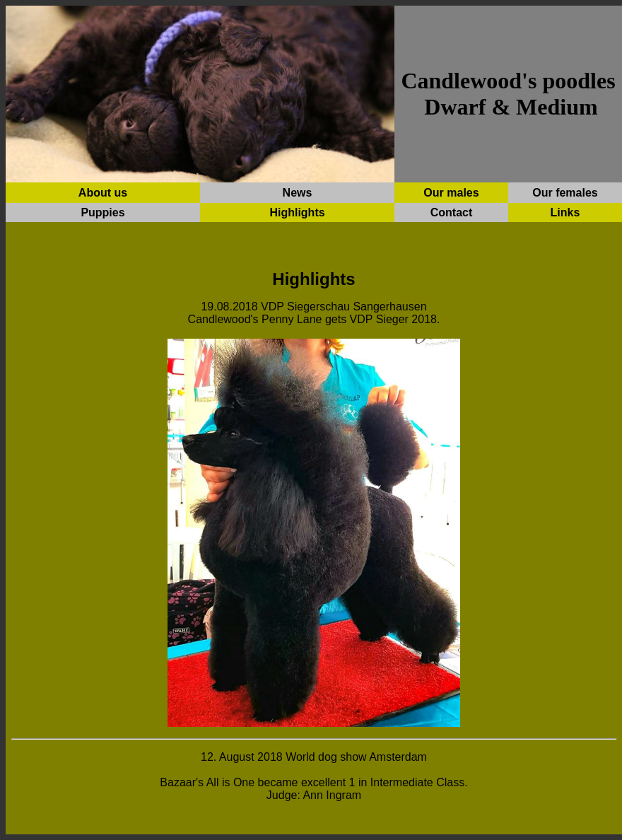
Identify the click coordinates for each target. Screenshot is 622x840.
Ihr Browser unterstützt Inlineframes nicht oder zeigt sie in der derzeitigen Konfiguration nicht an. (314, 516)
